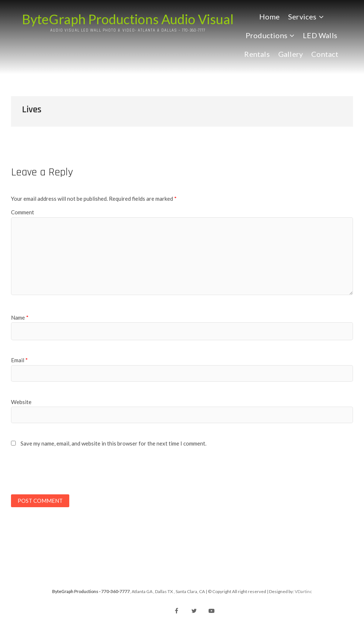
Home (269, 17)
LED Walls (320, 35)
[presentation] (61, 474)
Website (21, 402)
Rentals (257, 54)
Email (19, 360)
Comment (23, 212)
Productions (266, 35)
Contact (325, 54)
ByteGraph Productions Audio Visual (128, 19)
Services (302, 17)
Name (20, 317)
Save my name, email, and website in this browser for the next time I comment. (113, 443)
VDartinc (303, 591)
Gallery (291, 54)
